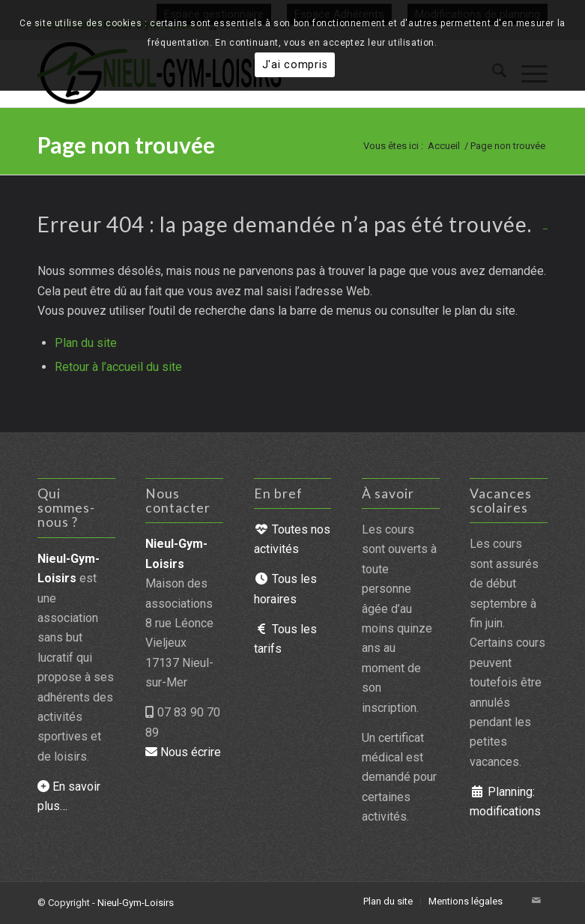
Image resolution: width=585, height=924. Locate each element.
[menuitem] (388, 902)
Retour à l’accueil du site (118, 367)
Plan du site (86, 343)
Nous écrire (183, 752)
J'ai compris (295, 65)
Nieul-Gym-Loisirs (136, 903)
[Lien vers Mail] (536, 901)
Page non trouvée (126, 145)
